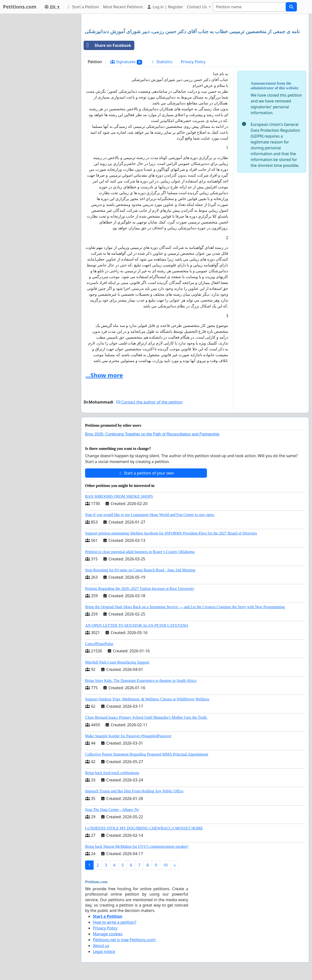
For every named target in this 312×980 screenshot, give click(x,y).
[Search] (249, 7)
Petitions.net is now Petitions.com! (124, 940)
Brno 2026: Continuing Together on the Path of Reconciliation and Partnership (152, 434)
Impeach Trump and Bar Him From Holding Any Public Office (134, 791)
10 (165, 865)
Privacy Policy (193, 62)
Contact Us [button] (197, 7)
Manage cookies (108, 934)
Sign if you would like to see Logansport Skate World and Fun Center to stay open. (150, 515)
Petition (95, 62)
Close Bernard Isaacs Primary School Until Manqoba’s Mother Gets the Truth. (146, 717)
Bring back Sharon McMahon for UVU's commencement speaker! (137, 846)
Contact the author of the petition (149, 402)
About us (101, 946)
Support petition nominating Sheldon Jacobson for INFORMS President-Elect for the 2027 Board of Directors (171, 533)
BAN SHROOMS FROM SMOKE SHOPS (119, 496)
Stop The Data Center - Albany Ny (112, 810)
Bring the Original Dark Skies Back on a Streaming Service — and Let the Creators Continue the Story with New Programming (185, 607)
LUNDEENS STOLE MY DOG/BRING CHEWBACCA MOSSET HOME (144, 828)
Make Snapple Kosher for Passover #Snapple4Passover (128, 736)
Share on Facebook (107, 45)
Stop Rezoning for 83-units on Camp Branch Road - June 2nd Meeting (140, 570)
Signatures (126, 62)
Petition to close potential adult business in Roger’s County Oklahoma (140, 552)
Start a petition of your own (146, 473)
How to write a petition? (115, 922)
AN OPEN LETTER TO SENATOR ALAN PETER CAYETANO (137, 625)
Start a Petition (83, 7)
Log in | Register (165, 7)
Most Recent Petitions (123, 7)
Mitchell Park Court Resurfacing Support (117, 662)
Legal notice (104, 951)
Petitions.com (20, 7)
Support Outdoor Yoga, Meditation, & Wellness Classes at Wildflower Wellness (147, 699)
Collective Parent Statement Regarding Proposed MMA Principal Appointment (147, 754)
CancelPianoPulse (99, 644)
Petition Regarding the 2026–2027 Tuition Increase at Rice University (140, 589)
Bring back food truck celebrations (112, 773)
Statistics (161, 62)
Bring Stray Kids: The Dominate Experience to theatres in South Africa (141, 681)
